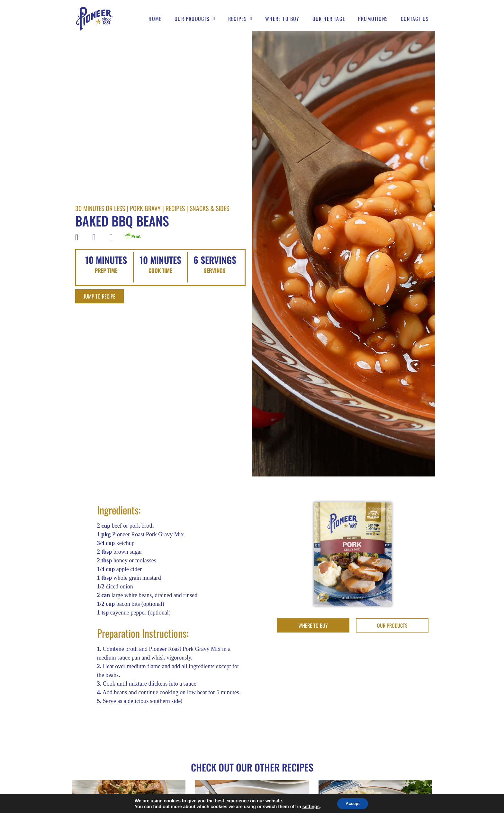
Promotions (373, 19)
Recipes (240, 19)
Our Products (195, 19)
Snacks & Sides (209, 208)
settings (309, 806)
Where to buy (282, 19)
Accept (353, 803)
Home (155, 19)
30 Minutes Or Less (100, 208)
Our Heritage (329, 19)
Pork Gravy (145, 208)
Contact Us (415, 19)
